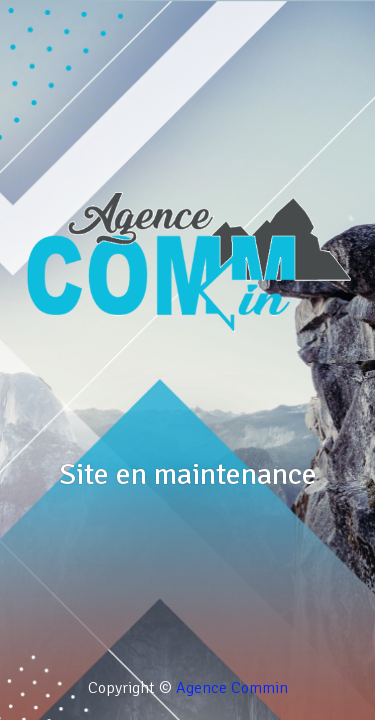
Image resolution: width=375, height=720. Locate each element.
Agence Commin (232, 688)
